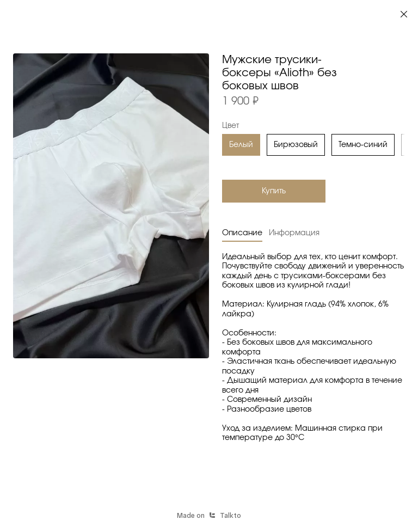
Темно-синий (363, 145)
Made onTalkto (209, 515)
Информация (294, 233)
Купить (274, 191)
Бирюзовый (296, 145)
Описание (242, 233)
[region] (313, 146)
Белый (241, 145)
